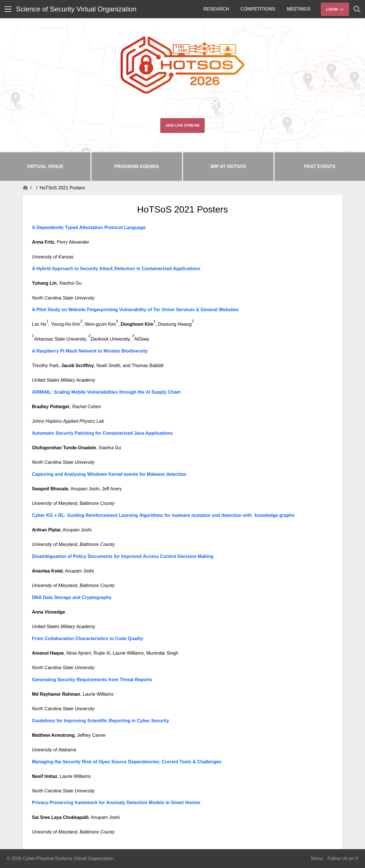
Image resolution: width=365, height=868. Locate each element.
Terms (317, 858)
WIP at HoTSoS (228, 166)
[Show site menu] (8, 9)
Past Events (320, 166)
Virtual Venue (45, 166)
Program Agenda (137, 166)
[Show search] (357, 9)
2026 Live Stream (182, 125)
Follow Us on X (343, 858)
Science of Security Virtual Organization (76, 9)
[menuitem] (216, 9)
